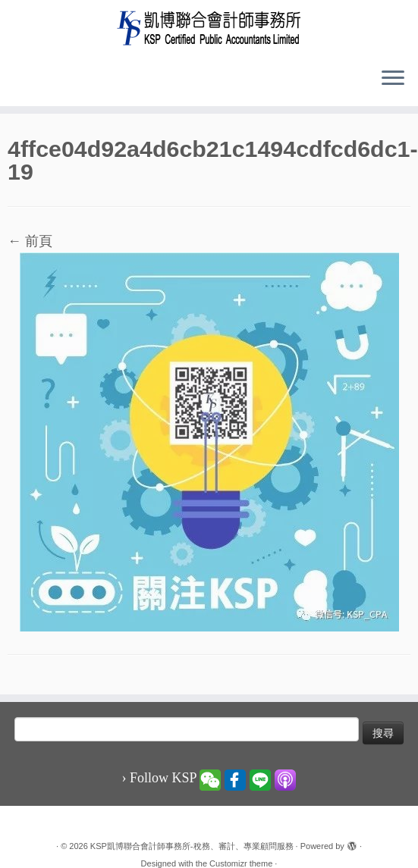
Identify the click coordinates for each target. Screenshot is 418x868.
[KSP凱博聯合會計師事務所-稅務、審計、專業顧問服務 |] (209, 28)
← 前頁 (30, 241)
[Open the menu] (393, 79)
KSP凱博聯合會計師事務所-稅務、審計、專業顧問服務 (192, 846)
